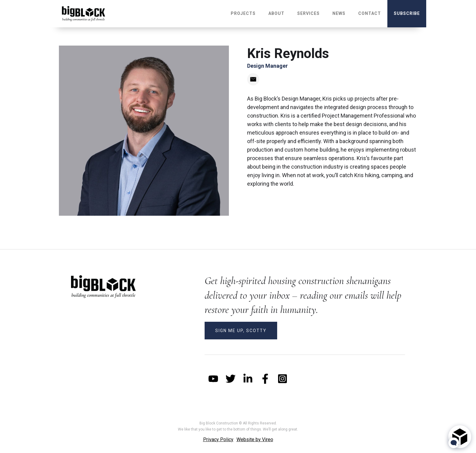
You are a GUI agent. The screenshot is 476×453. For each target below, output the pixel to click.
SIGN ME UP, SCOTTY (241, 331)
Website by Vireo (255, 439)
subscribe (407, 13)
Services (308, 13)
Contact (370, 13)
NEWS (339, 13)
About (276, 13)
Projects (243, 13)
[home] (83, 14)
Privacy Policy (218, 439)
